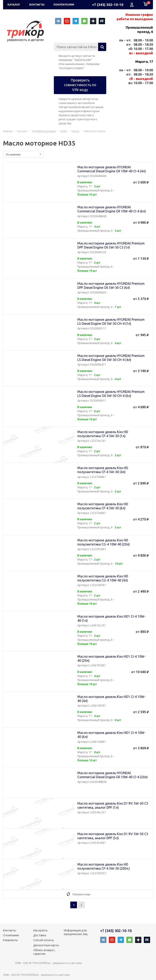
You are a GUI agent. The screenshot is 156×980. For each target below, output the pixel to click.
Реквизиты (10, 940)
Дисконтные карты (46, 945)
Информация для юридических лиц (76, 932)
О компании (11, 935)
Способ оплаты (44, 940)
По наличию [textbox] (13, 154)
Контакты (10, 930)
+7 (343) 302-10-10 (108, 5)
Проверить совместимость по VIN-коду (80, 85)
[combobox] (23, 154)
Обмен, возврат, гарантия (44, 952)
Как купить (41, 930)
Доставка (40, 935)
